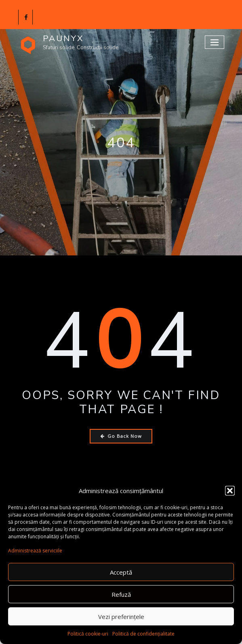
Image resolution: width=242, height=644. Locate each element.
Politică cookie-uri (88, 634)
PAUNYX (63, 38)
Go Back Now (121, 436)
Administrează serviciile (35, 551)
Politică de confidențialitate (143, 634)
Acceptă (121, 572)
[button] (230, 491)
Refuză (121, 594)
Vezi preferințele (121, 617)
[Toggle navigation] (215, 42)
